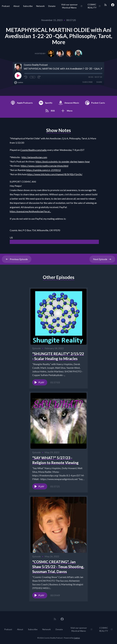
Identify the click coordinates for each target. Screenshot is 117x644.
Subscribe (28, 6)
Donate (52, 6)
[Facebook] (113, 5)
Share (99, 82)
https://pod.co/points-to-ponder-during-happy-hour (63, 161)
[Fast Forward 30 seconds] (39, 77)
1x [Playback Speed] (33, 77)
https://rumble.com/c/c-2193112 (43, 170)
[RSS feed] (105, 5)
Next (102, 259)
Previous (17, 259)
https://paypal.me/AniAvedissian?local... (30, 211)
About (16, 6)
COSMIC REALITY (94, 6)
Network (40, 6)
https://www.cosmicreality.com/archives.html (45, 166)
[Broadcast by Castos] (19, 83)
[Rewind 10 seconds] (26, 77)
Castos (77, 638)
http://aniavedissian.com (34, 157)
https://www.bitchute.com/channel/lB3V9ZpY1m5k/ (55, 174)
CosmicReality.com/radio (34, 150)
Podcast (6, 6)
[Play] (18, 76)
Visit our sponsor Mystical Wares (72, 6)
